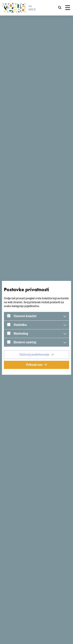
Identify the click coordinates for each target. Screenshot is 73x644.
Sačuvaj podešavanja (34, 354)
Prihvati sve (34, 365)
